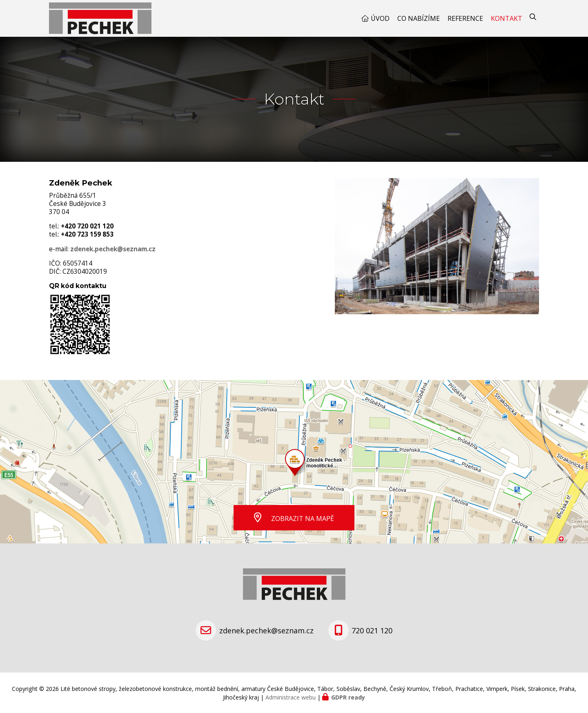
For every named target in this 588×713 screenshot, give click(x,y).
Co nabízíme (419, 18)
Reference (465, 18)
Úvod (380, 18)
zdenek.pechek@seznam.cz (113, 249)
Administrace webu (291, 697)
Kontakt (507, 18)
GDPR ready (348, 697)
